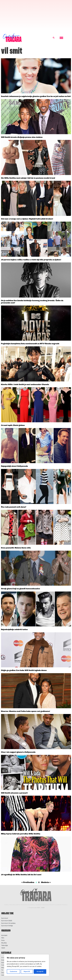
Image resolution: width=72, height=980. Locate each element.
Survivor (5, 918)
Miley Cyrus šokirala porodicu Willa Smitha (21, 834)
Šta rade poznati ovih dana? (14, 507)
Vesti (3, 948)
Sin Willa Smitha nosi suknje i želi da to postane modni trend (28, 178)
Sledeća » (46, 882)
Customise (13, 972)
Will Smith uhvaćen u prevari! (14, 793)
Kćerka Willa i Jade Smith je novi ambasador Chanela (25, 385)
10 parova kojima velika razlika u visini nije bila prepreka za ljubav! (31, 260)
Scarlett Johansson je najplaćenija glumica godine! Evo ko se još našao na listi (36, 96)
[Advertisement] (36, 15)
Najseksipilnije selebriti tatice (14, 630)
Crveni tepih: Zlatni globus (13, 425)
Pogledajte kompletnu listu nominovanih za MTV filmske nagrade (30, 344)
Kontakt (4, 936)
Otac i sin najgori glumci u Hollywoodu (18, 752)
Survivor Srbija (7, 926)
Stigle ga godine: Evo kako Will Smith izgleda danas (24, 670)
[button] (54, 38)
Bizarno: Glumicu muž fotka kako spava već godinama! (26, 711)
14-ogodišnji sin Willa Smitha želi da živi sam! (21, 875)
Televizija (5, 946)
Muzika (4, 943)
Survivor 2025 (7, 921)
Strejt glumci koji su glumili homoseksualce (20, 589)
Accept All (40, 972)
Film (3, 938)
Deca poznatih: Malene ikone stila (16, 548)
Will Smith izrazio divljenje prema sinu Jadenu (22, 137)
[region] (27, 965)
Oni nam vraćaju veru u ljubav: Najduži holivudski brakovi (27, 219)
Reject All (27, 972)
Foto (3, 941)
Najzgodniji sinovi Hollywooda (14, 466)
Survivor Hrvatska (8, 923)
